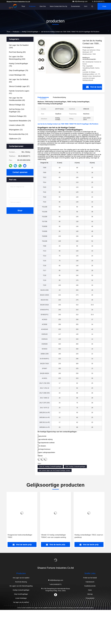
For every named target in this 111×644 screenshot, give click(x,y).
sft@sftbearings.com (80, 1)
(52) (17, 105)
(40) (17, 99)
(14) (18, 134)
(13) (16, 130)
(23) (15, 139)
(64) (19, 81)
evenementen (76, 6)
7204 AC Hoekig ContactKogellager (50, 467)
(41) (19, 92)
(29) (17, 125)
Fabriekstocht (90, 582)
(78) (19, 70)
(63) (17, 52)
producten (16, 32)
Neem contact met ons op (58, 6)
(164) (19, 46)
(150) (17, 58)
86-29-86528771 (98, 1)
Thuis (23, 6)
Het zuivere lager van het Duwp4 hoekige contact (55, 470)
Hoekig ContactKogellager (30, 32)
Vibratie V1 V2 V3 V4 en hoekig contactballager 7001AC (19, 536)
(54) (17, 75)
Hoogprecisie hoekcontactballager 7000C (53, 536)
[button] (15, 518)
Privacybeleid (90, 598)
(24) (20, 121)
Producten (32, 6)
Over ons (43, 6)
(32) (17, 110)
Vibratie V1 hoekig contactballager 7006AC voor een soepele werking (87, 536)
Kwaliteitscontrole (90, 586)
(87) (19, 86)
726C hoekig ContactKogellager (75, 467)
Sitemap (90, 594)
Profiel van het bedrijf (90, 578)
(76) (18, 65)
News (90, 590)
